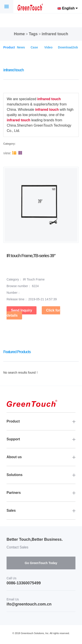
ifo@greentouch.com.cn (29, 604)
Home (19, 34)
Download (65, 47)
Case (34, 47)
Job (75, 47)
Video (49, 47)
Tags (33, 34)
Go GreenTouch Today (41, 563)
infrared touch (55, 34)
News (21, 47)
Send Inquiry (22, 310)
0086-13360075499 (24, 583)
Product (9, 47)
